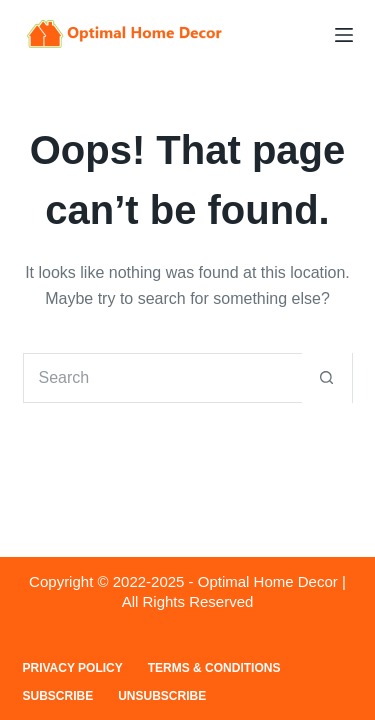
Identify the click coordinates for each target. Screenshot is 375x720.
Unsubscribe (162, 696)
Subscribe (58, 696)
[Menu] (344, 35)
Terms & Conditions (214, 668)
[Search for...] (163, 378)
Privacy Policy (73, 668)
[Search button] (327, 378)
